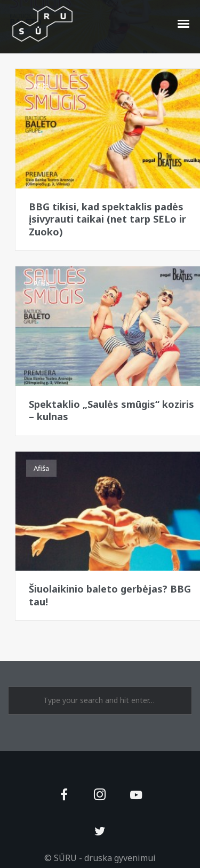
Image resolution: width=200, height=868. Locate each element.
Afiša (41, 85)
